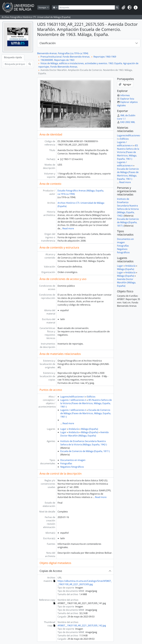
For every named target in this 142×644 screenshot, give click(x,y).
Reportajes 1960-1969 (105, 57)
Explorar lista (126, 99)
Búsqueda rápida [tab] (13, 57)
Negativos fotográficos (72, 467)
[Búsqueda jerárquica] (15, 64)
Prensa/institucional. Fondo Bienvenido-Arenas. (65, 57)
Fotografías (66, 463)
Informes (123, 95)
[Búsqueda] (87, 7)
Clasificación (48, 43)
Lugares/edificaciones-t (72, 397)
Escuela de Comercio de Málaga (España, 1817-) (85, 451)
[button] (123, 8)
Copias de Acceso (51, 571)
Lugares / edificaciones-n (73, 400)
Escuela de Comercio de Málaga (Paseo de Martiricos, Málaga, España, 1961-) (86, 413)
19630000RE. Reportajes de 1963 (57, 60)
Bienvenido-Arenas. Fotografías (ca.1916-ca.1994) (63, 53)
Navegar (43, 7)
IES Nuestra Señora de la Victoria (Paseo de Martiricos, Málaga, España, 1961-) (86, 403)
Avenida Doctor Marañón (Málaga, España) (126, 282)
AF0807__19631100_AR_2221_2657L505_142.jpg (82, 625)
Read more (68, 228)
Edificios (91, 397)
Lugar (63, 429)
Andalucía (74, 429)
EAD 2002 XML (126, 122)
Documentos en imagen (73, 460)
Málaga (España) (90, 429)
